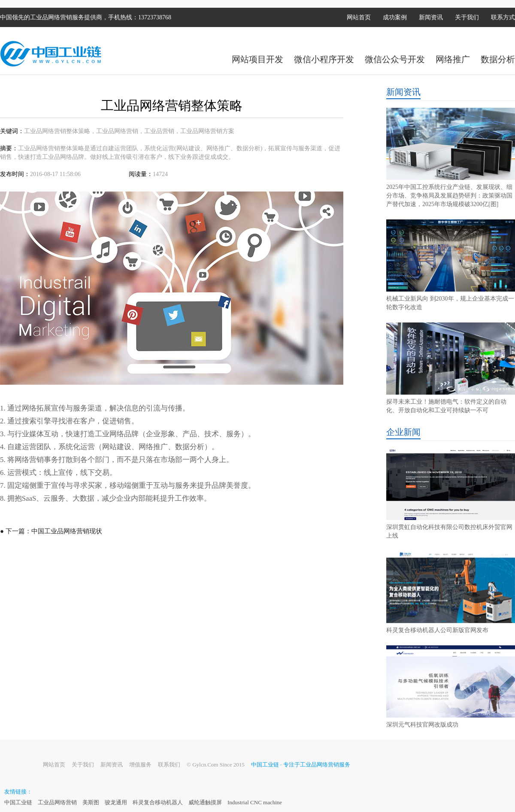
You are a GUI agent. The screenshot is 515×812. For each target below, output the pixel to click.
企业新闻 (403, 432)
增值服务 (140, 765)
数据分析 (498, 59)
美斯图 (91, 802)
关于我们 (467, 17)
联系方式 (503, 17)
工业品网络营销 (57, 802)
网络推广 (453, 59)
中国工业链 (18, 802)
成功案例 (395, 17)
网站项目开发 (257, 59)
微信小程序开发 (324, 59)
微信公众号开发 (395, 59)
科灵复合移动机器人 (158, 802)
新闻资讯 (431, 17)
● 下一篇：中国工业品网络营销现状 (51, 531)
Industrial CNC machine (255, 802)
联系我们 (169, 765)
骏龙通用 (116, 802)
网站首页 (359, 17)
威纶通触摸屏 (205, 802)
